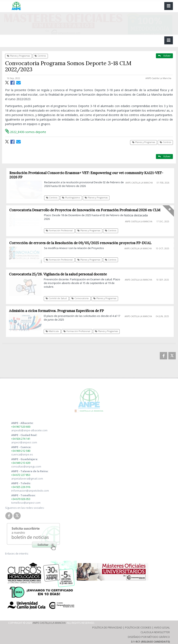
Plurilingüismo (73, 198)
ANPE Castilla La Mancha (49, 623)
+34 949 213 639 (21, 463)
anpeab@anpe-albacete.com (29, 430)
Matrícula (53, 331)
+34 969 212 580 (21, 451)
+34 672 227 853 (21, 475)
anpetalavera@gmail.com (27, 479)
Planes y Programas (18, 56)
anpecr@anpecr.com (24, 442)
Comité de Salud (58, 298)
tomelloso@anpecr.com (26, 503)
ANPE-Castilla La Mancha (158, 78)
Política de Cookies (138, 627)
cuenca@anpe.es (22, 454)
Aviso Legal (162, 627)
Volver (164, 56)
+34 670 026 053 (21, 499)
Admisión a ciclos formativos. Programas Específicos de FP (58, 311)
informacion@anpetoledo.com (30, 491)
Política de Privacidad (107, 627)
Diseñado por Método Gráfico (149, 637)
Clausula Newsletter (155, 632)
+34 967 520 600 (21, 427)
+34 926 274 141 (21, 439)
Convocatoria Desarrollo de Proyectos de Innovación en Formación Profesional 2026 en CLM (86, 210)
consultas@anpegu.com (26, 466)
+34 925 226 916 (21, 487)
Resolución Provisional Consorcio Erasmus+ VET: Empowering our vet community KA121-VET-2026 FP (88, 175)
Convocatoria (81, 298)
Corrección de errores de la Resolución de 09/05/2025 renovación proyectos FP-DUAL (82, 243)
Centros (40, 56)
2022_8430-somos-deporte (26, 132)
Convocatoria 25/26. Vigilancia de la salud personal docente (59, 274)
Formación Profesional (61, 230)
